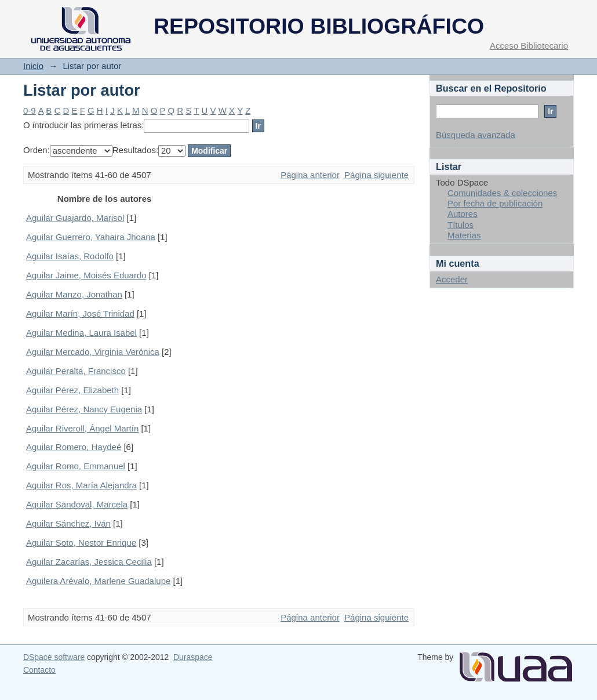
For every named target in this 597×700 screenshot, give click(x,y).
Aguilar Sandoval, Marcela (77, 504)
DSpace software (54, 657)
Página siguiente (376, 175)
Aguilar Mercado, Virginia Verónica (93, 352)
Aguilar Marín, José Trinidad (80, 313)
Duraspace (193, 657)
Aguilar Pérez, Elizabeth (72, 390)
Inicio (33, 66)
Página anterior (310, 175)
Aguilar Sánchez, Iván (68, 523)
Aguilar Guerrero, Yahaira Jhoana (91, 237)
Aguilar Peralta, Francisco (76, 371)
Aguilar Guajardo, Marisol (75, 218)
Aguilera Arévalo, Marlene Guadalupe (98, 581)
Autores (463, 214)
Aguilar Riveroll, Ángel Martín (82, 428)
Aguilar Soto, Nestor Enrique (81, 543)
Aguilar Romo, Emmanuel (76, 466)
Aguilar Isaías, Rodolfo (70, 256)
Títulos (461, 225)
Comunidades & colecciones (502, 193)
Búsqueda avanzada (476, 135)
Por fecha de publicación (495, 203)
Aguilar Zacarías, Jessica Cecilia (89, 562)
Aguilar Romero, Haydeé (74, 447)
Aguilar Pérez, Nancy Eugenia (84, 409)
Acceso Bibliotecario (529, 46)
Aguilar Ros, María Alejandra (81, 485)
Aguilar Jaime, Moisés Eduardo (86, 275)
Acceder (452, 279)
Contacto (39, 670)
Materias (464, 235)
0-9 (30, 110)
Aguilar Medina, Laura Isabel (81, 333)
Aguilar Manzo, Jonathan (74, 294)
